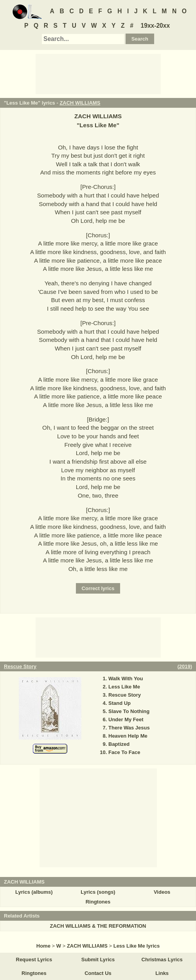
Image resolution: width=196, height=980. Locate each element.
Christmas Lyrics (162, 960)
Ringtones (98, 902)
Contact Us (98, 973)
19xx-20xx (156, 26)
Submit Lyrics (98, 960)
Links (162, 973)
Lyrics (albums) (34, 892)
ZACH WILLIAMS (80, 103)
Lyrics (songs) (98, 892)
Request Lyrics (34, 960)
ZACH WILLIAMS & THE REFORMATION (98, 926)
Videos (162, 892)
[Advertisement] (98, 73)
